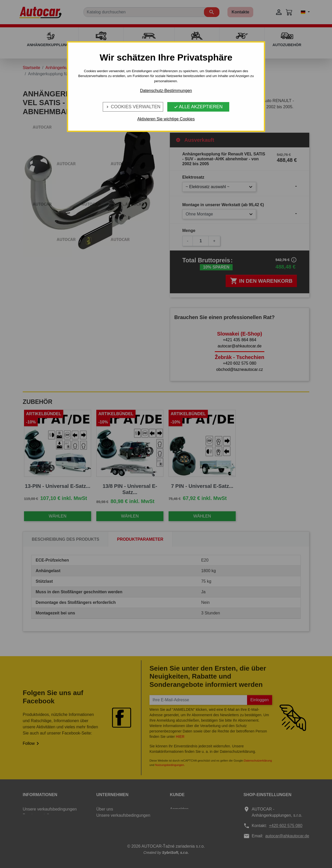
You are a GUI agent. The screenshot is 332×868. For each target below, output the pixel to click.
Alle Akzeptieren (198, 107)
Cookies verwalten (133, 107)
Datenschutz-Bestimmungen (166, 91)
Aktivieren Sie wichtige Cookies (166, 119)
